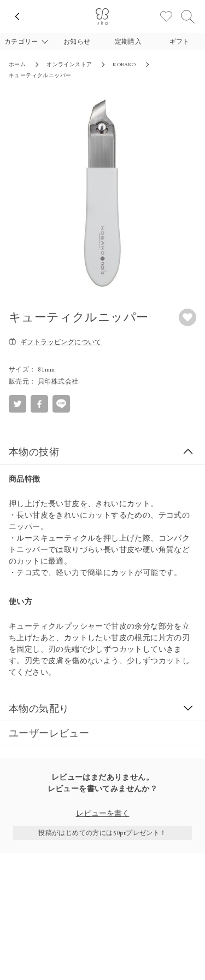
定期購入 (128, 42)
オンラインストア (69, 64)
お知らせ (77, 42)
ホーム (17, 64)
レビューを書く (103, 813)
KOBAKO (124, 64)
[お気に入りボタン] (188, 317)
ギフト (180, 42)
